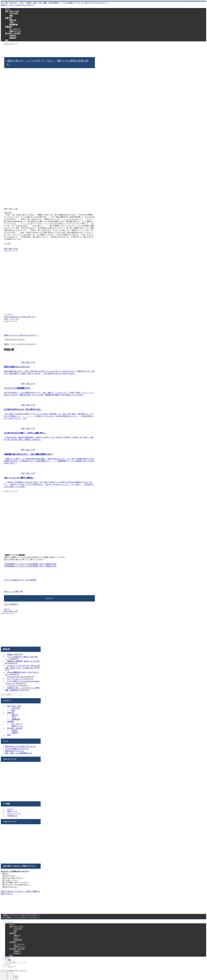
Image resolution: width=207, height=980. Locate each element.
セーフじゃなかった (15, 679)
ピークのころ (12, 686)
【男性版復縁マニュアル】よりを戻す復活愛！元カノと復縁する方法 (30, 566)
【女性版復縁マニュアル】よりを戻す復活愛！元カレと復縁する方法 (30, 564)
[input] (10, 695)
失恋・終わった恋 (11, 249)
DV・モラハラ (17, 724)
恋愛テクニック (17, 726)
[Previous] (4, 976)
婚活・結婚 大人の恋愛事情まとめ (19, 753)
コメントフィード (14, 814)
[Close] (16, 977)
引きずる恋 (16, 708)
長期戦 (10, 655)
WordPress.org (12, 816)
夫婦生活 (15, 730)
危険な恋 (15, 715)
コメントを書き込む (11, 604)
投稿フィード (12, 811)
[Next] (10, 976)
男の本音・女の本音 (15, 728)
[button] (21, 695)
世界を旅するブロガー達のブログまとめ (20, 746)
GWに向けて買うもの (15, 677)
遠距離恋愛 (16, 719)
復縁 (13, 710)
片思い (14, 717)
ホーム (12, 924)
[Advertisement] (49, 50)
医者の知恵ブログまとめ (14, 751)
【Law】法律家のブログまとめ (17, 749)
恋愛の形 (11, 713)
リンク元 (7, 243)
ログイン (11, 809)
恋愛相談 (11, 722)
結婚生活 (15, 733)
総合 (9, 735)
